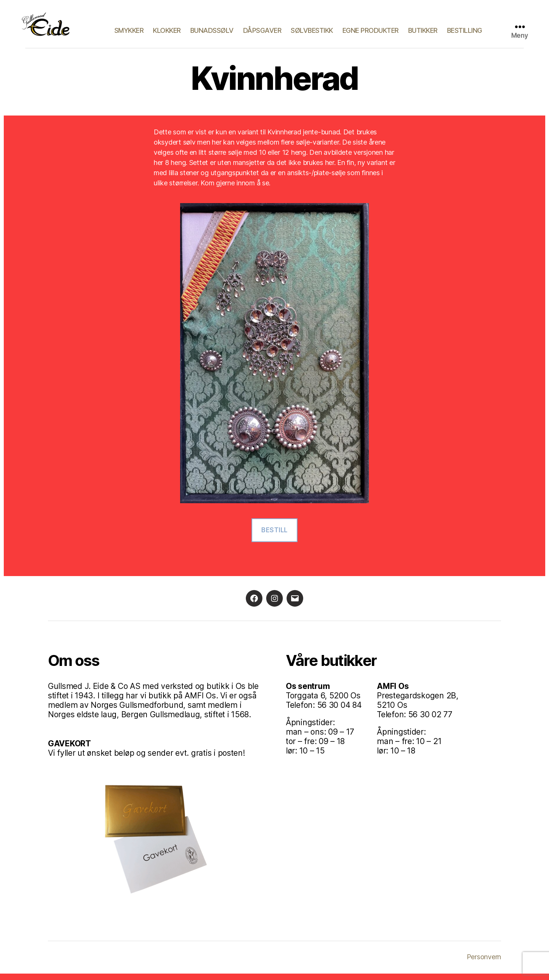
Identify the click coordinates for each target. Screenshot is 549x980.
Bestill (274, 536)
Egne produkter (371, 34)
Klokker (167, 34)
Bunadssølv (212, 34)
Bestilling (465, 34)
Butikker (423, 34)
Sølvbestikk (312, 34)
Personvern (484, 963)
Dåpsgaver (262, 34)
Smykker (129, 34)
